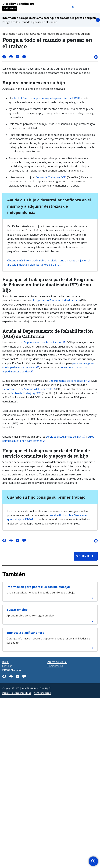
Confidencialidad (42, 693)
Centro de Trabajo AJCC (50, 177)
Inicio (5, 662)
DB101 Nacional (12, 670)
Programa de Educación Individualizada (56, 300)
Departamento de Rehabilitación (43, 342)
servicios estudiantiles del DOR (64, 437)
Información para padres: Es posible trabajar (38, 587)
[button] (50, 20)
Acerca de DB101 (57, 662)
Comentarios (55, 666)
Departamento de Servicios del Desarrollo (27, 389)
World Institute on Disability (35, 688)
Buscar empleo (17, 610)
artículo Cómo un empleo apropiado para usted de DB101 (46, 98)
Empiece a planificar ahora (25, 633)
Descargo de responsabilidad (17, 693)
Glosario (7, 666)
